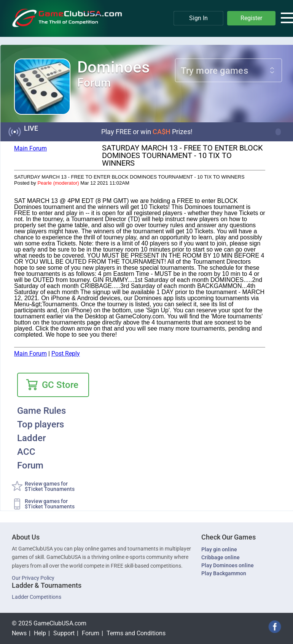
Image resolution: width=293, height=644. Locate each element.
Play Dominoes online (228, 565)
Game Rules (41, 411)
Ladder (31, 438)
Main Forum (30, 148)
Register (251, 18)
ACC (26, 452)
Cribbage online (221, 557)
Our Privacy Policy (33, 578)
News (19, 633)
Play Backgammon (224, 573)
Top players (41, 425)
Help (40, 633)
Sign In (198, 18)
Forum (30, 466)
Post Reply (66, 354)
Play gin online (219, 549)
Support (64, 633)
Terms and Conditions (136, 633)
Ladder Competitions (37, 597)
